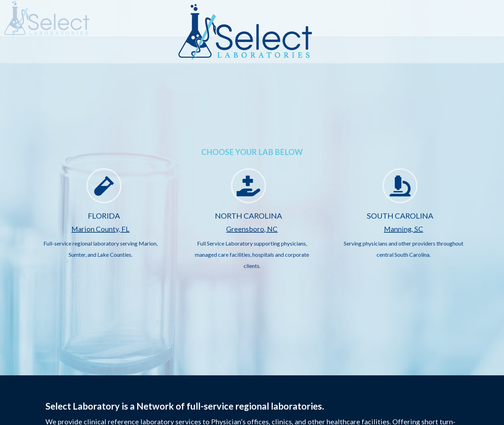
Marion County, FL (100, 229)
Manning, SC (404, 229)
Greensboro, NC (252, 229)
